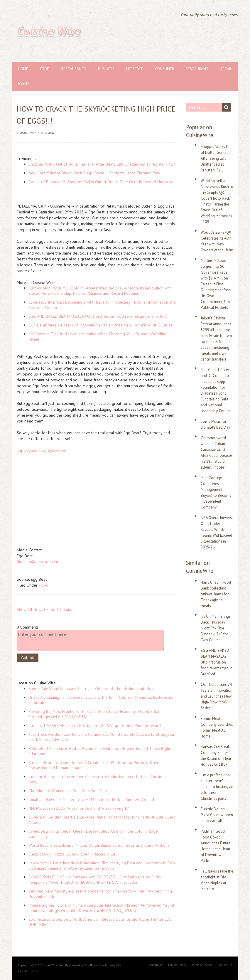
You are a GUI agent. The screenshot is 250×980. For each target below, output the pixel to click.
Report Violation (60, 609)
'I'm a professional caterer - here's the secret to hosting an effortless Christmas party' (217, 787)
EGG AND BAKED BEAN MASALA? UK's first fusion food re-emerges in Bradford (98, 316)
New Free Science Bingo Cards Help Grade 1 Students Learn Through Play (94, 173)
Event (24, 84)
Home (23, 69)
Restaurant (197, 69)
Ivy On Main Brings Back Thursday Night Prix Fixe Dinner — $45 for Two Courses (216, 628)
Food (45, 69)
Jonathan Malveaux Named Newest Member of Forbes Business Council (91, 799)
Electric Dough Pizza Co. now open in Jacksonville (72, 854)
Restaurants (74, 69)
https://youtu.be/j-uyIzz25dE (42, 450)
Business (106, 69)
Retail (226, 69)
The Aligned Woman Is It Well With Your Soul (68, 791)
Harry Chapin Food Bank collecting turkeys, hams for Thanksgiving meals (216, 594)
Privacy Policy (177, 965)
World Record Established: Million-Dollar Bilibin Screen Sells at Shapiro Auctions (99, 845)
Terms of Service (202, 965)
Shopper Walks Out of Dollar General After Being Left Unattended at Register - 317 (102, 164)
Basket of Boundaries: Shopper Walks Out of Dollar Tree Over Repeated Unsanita (100, 182)
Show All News (30, 609)
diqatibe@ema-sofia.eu (37, 562)
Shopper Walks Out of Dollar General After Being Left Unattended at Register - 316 (216, 158)
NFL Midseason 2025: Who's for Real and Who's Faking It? (79, 808)
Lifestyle (135, 69)
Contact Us (225, 965)
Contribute (156, 965)
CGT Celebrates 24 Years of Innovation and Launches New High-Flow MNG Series (100, 325)
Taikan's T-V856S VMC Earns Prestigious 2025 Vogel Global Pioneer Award (95, 725)
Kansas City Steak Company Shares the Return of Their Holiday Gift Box (91, 688)
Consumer (164, 69)
